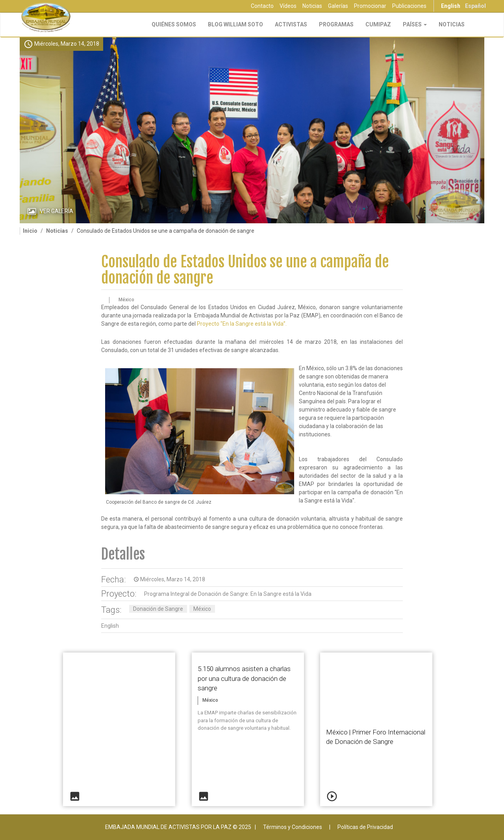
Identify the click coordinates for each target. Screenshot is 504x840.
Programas (336, 24)
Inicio (30, 231)
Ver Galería (57, 211)
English (451, 6)
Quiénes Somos (174, 24)
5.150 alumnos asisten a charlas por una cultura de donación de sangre (244, 678)
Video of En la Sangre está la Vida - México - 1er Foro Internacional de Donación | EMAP (376, 684)
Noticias (312, 6)
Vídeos (288, 6)
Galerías (338, 6)
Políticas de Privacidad (365, 827)
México (202, 609)
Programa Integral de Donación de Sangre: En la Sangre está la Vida (228, 594)
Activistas (291, 24)
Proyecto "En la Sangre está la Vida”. (242, 324)
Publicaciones (409, 6)
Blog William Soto (235, 24)
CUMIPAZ (378, 24)
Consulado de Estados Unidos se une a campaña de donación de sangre (245, 270)
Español (475, 6)
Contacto (262, 6)
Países (415, 24)
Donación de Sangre (158, 609)
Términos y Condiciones (293, 827)
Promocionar (370, 6)
